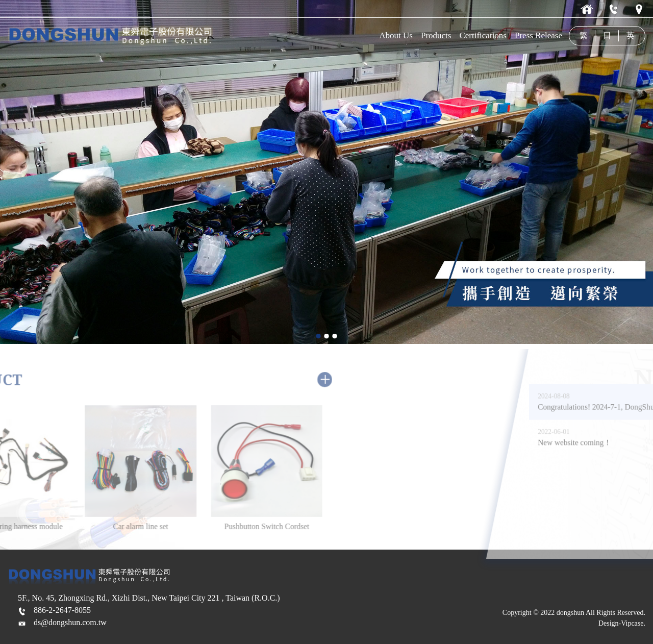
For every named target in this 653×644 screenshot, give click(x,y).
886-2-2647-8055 (62, 610)
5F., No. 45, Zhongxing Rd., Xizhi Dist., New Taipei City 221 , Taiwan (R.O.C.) (149, 598)
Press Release (538, 35)
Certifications (483, 35)
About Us (396, 35)
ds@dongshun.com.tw (70, 622)
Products (436, 35)
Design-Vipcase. (622, 623)
